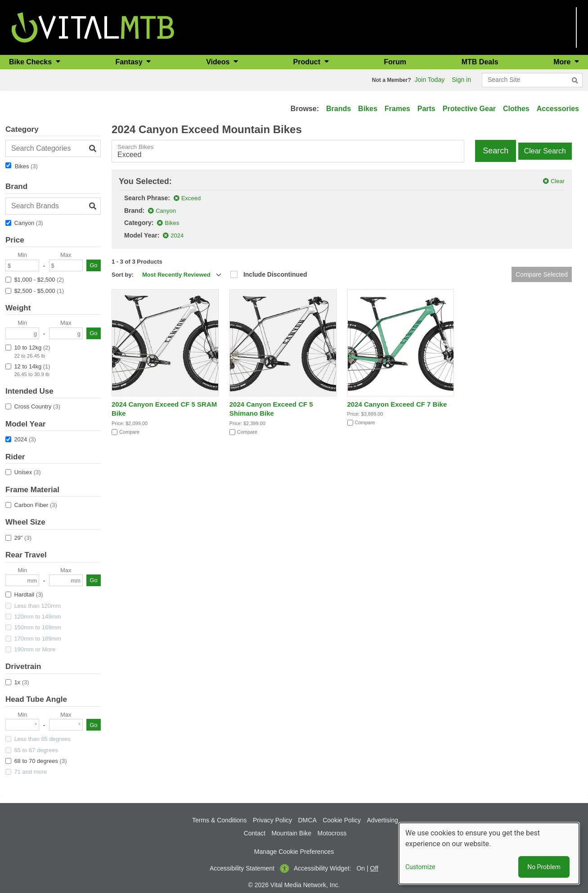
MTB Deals (480, 62)
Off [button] (374, 868)
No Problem (544, 867)
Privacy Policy (272, 820)
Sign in (461, 80)
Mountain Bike (291, 833)
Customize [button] (420, 867)
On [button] (361, 868)
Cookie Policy (342, 820)
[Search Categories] (53, 148)
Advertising (383, 820)
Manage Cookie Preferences (294, 852)
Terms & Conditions (219, 820)
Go (93, 265)
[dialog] (489, 853)
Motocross (332, 833)
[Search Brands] (53, 206)
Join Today (430, 80)
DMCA (307, 820)
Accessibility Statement (242, 868)
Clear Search (545, 151)
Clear (558, 181)
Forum (395, 62)
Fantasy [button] (130, 62)
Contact (255, 833)
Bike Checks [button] (31, 62)
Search (496, 151)
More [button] (563, 62)
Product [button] (308, 62)
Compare (129, 432)
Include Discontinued (275, 274)
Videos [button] (219, 62)
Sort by (122, 275)
